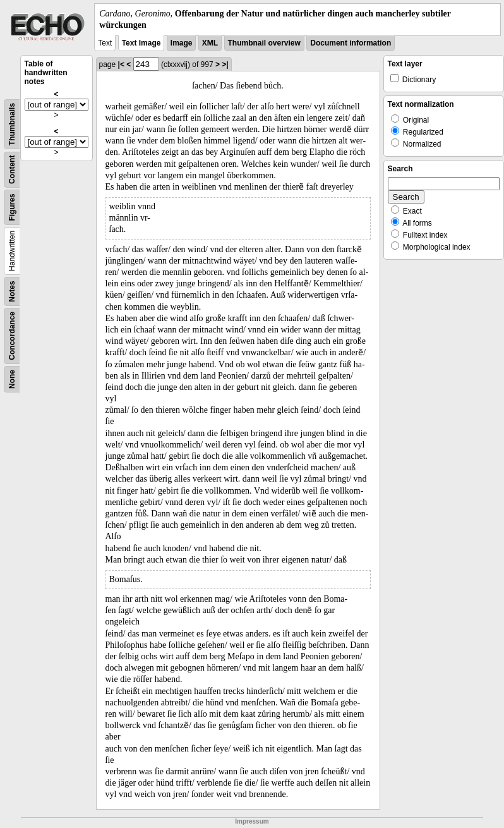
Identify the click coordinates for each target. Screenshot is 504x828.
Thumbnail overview (264, 43)
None (12, 379)
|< (121, 64)
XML (210, 43)
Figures (12, 208)
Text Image (141, 43)
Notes (12, 292)
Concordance (12, 336)
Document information (351, 43)
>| (225, 64)
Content (12, 170)
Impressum (252, 821)
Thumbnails (12, 124)
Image (182, 43)
